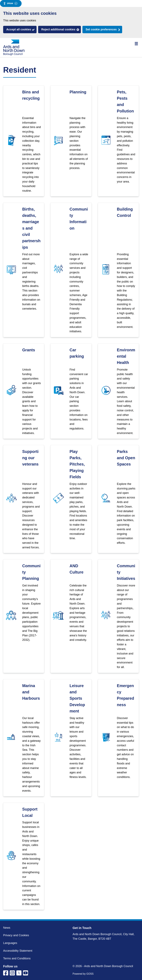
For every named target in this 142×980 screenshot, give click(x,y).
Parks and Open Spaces (126, 458)
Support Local (30, 812)
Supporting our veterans (30, 458)
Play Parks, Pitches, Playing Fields (77, 464)
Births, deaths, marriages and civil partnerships (31, 228)
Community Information (79, 219)
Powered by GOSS (83, 974)
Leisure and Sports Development (77, 698)
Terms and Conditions (17, 958)
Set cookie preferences (101, 29)
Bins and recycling (31, 95)
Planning (78, 92)
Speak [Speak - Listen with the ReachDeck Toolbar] (10, 3)
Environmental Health (126, 356)
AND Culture (76, 569)
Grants (29, 350)
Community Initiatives (126, 572)
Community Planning (31, 572)
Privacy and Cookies (16, 935)
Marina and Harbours (31, 692)
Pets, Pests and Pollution (125, 101)
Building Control (125, 212)
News (7, 928)
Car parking (77, 353)
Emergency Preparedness (126, 695)
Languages (10, 943)
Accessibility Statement (18, 951)
